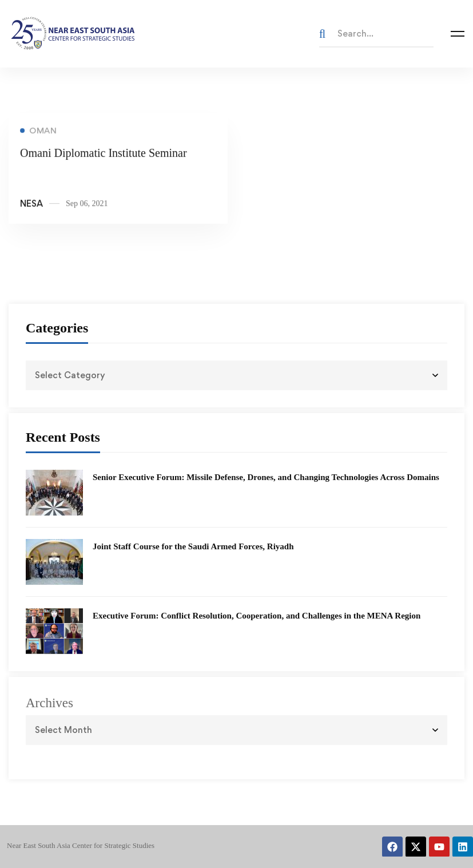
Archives (49, 703)
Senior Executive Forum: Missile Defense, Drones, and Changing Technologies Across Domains (266, 477)
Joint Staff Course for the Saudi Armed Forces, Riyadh (193, 546)
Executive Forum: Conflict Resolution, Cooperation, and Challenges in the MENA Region (257, 616)
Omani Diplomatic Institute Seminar (104, 154)
